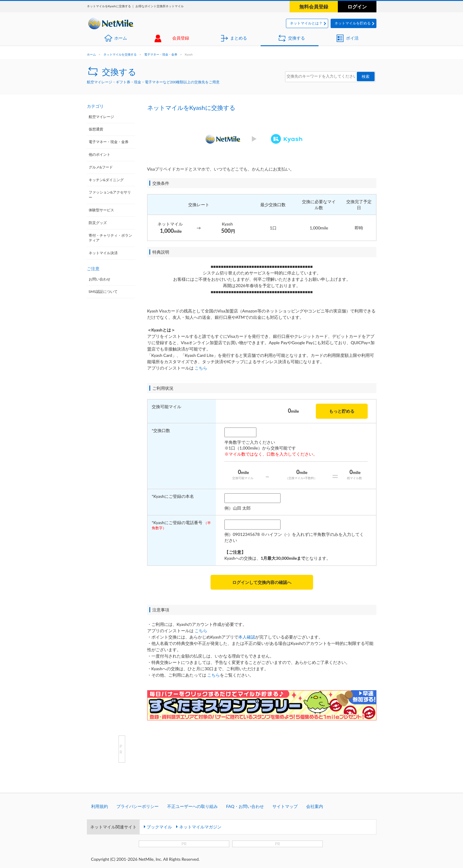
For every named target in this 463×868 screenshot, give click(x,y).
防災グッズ (98, 223)
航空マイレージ (101, 117)
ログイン (357, 6)
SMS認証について (103, 291)
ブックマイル (159, 827)
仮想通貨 (96, 129)
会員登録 (181, 38)
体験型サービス (101, 210)
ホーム (121, 38)
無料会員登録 (314, 6)
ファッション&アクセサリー (110, 195)
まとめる (239, 38)
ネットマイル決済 (103, 253)
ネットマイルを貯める (353, 23)
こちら (201, 368)
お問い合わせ (100, 279)
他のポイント (100, 154)
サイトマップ (285, 806)
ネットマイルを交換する (120, 54)
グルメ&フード (101, 167)
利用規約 (100, 806)
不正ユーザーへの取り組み (192, 806)
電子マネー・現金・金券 (161, 54)
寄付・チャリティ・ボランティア (110, 238)
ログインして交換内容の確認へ (262, 582)
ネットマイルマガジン (200, 827)
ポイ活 (352, 38)
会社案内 (315, 806)
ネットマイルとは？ (306, 23)
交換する (297, 38)
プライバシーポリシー (138, 806)
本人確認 (247, 637)
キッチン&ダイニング (106, 180)
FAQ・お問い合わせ (245, 806)
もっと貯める (342, 411)
